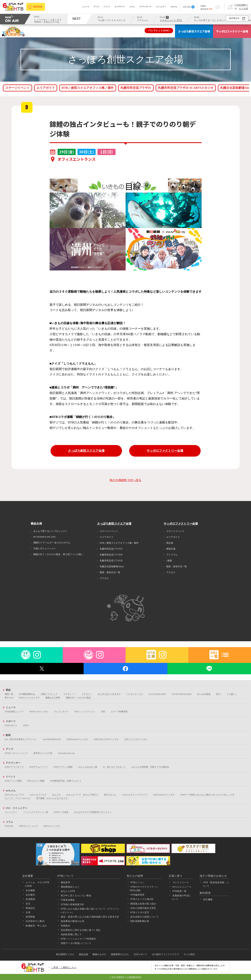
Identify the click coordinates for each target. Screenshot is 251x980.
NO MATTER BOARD (182, 694)
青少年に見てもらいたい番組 (76, 896)
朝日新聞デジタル (65, 954)
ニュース (86, 7)
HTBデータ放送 (61, 812)
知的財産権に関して (71, 934)
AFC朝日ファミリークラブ (165, 954)
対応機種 (208, 900)
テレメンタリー (61, 711)
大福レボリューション (45, 548)
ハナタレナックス (135, 694)
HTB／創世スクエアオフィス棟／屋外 (88, 88)
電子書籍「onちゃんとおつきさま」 (53, 798)
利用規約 (65, 926)
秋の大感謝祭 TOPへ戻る (125, 480)
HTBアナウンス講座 (63, 767)
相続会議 (83, 954)
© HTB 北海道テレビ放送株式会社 (126, 977)
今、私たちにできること (114, 767)
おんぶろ (56, 795)
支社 (28, 904)
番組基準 (65, 882)
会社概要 (30, 890)
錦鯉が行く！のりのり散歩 (78, 698)
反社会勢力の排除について (144, 917)
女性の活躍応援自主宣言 (143, 908)
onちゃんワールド (38, 795)
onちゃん (174, 7)
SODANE (9, 826)
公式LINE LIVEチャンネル (106, 739)
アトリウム (172, 555)
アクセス (104, 578)
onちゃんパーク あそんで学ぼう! (82, 795)
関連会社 (30, 908)
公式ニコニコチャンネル (136, 739)
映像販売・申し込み (36, 926)
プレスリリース (181, 882)
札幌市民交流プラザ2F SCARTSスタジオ (186, 88)
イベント (107, 7)
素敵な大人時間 (53, 698)
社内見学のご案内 (35, 921)
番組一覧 (9, 694)
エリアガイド (46, 88)
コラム (132, 7)
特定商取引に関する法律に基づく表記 (81, 930)
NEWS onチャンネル (39, 711)
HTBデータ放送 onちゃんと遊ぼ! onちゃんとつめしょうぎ (207, 795)
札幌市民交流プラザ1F (136, 88)
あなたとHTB (68, 891)
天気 (103, 711)
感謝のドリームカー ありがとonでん (52, 543)
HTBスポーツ (11, 725)
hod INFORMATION (52, 739)
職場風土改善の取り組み (143, 904)
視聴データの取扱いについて (76, 943)
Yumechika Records (66, 753)
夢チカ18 (9, 698)
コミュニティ (161, 7)
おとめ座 (244, 9)
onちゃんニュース (182, 887)
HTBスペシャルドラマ (29, 698)
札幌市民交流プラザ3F (111, 561)
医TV (219, 694)
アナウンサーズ (145, 7)
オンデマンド (120, 7)
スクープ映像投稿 (119, 711)
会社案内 (30, 895)
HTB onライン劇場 (36, 781)
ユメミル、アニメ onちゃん (18, 798)
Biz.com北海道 (204, 694)
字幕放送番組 (68, 900)
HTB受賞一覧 (179, 891)
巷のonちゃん (110, 795)
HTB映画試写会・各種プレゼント (66, 781)
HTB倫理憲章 (137, 895)
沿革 (28, 912)
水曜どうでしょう (49, 694)
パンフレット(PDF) (159, 30)
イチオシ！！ (70, 694)
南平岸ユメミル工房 (43, 753)
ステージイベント (17, 88)
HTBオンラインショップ (16, 753)
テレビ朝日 (189, 954)
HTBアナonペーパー (39, 767)
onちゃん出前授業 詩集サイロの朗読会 (150, 767)
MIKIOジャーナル (52, 826)
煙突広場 (171, 549)
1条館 (169, 561)
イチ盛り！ (232, 694)
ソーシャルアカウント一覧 (36, 812)
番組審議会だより (70, 887)
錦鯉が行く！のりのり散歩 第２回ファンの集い (58, 554)
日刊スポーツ (140, 954)
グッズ (96, 7)
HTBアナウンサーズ (14, 767)
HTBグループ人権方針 (142, 899)
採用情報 (30, 917)
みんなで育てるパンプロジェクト (50, 531)
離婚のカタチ (99, 954)
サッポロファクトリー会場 (232, 31)
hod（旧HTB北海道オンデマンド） (21, 739)
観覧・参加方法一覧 (110, 572)
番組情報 (38, 7)
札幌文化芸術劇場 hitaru (112, 566)
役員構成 (30, 899)
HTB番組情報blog (27, 694)
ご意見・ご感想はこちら (64, 967)
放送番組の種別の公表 (72, 921)
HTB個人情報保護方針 (73, 904)
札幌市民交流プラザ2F (111, 555)
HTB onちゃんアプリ (14, 795)
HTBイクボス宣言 (140, 912)
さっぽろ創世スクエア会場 (194, 31)
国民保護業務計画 (140, 921)
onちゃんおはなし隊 (88, 767)
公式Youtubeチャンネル (78, 739)
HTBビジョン (137, 882)
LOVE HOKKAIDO (157, 694)
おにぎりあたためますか (109, 694)
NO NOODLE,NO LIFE (44, 537)
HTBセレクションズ (28, 826)
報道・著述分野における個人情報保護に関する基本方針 (90, 917)
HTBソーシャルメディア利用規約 (78, 939)
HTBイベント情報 (13, 781)
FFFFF (26, 725)
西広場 (170, 543)
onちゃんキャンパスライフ (135, 795)
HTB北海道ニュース (14, 711)
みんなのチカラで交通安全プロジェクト (93, 812)
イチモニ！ (87, 694)
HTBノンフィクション (85, 711)
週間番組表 (234, 18)
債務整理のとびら (120, 954)
